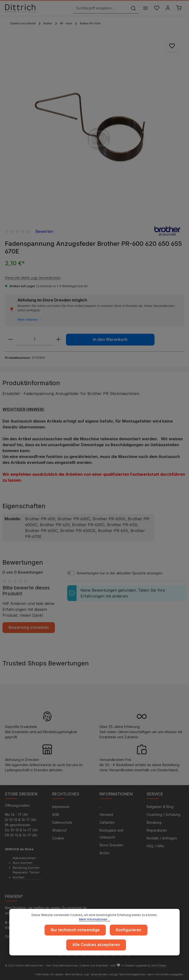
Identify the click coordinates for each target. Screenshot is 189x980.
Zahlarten (107, 822)
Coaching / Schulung (164, 814)
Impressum (61, 807)
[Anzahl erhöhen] (58, 340)
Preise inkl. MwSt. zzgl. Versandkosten (33, 278)
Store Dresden (111, 845)
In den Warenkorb (110, 340)
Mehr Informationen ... (95, 920)
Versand (106, 814)
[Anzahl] (34, 340)
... (101, 807)
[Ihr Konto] (167, 8)
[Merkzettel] (156, 8)
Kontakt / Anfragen (162, 838)
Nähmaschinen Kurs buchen (24, 860)
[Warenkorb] (179, 8)
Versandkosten (99, 974)
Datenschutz (62, 822)
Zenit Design (159, 965)
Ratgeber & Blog (160, 807)
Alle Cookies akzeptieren (96, 945)
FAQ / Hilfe (155, 846)
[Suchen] (132, 8)
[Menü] (144, 8)
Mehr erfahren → (30, 320)
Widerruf (59, 830)
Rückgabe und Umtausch (111, 834)
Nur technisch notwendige (76, 931)
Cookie (58, 838)
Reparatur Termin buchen (26, 875)
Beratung (154, 822)
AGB (56, 814)
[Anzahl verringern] (11, 340)
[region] (94, 123)
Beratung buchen (26, 868)
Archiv (104, 853)
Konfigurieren (127, 931)
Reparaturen (157, 830)
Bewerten (44, 231)
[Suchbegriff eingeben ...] (99, 8)
